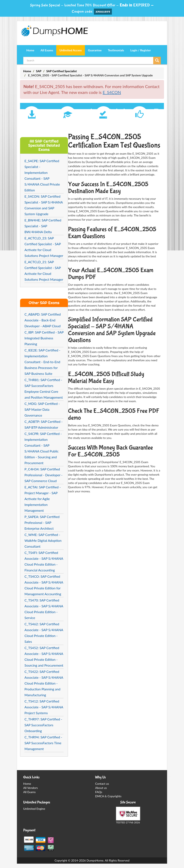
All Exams (47, 50)
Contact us (102, 784)
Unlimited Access (70, 50)
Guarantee (95, 50)
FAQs (99, 792)
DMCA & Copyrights (108, 796)
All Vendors (31, 788)
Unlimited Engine (34, 809)
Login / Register (141, 50)
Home (30, 50)
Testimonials (116, 50)
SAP (39, 71)
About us (101, 788)
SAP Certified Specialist (61, 71)
